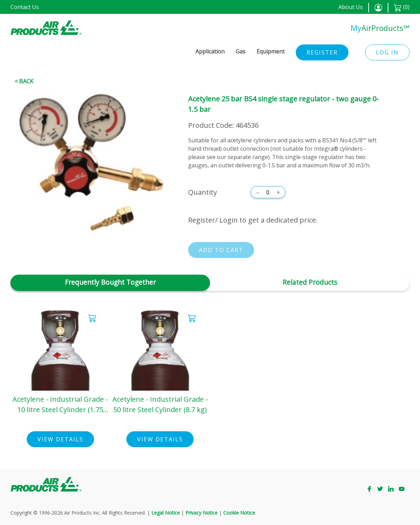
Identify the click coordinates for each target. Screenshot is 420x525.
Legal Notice (166, 513)
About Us (351, 7)
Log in (387, 52)
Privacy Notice (201, 513)
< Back (24, 81)
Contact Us (25, 7)
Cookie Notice (239, 513)
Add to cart (221, 250)
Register (322, 52)
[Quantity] (268, 192)
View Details (60, 439)
